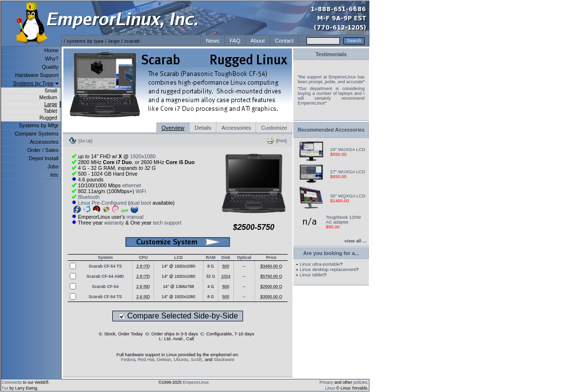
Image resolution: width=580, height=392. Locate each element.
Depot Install (44, 158)
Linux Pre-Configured (102, 203)
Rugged (48, 118)
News (213, 41)
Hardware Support (37, 75)
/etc (54, 175)
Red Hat (146, 360)
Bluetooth (89, 197)
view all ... (356, 241)
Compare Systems (37, 134)
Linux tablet (312, 275)
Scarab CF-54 (105, 286)
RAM (211, 257)
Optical (244, 257)
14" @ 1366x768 (179, 286)
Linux (330, 388)
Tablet (50, 111)
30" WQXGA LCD (348, 196)
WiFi (141, 191)
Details (203, 128)
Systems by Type (33, 83)
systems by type (85, 41)
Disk (226, 257)
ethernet (131, 185)
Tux (5, 388)
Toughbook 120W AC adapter (343, 220)
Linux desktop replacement (328, 269)
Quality (50, 67)
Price (271, 257)
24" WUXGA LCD (348, 150)
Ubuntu (181, 360)
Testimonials (331, 54)
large (114, 41)
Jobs (53, 166)
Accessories (44, 142)
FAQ (235, 41)
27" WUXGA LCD (348, 172)
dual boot (140, 203)
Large (51, 104)
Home (52, 50)
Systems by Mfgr (39, 125)
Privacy (326, 382)
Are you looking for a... (331, 253)
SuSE (197, 360)
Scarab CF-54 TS (105, 266)
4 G (211, 286)
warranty (114, 223)
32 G (211, 276)
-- (244, 266)
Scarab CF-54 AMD (105, 276)
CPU (143, 257)
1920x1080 (143, 156)
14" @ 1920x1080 (178, 266)
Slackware (224, 360)
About (258, 41)
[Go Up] (85, 141)
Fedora (128, 360)
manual (135, 217)
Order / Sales (43, 150)
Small (51, 91)
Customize (274, 128)
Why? (52, 59)
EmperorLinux (196, 382)
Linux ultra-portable (320, 264)
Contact (284, 41)
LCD (179, 257)
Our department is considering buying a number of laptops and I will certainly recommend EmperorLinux (331, 96)
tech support (167, 223)
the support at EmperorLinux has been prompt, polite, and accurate (331, 79)
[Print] (281, 141)
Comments (12, 382)
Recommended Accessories (331, 130)
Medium (48, 98)
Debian (164, 360)
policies (360, 382)
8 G (211, 266)
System (105, 257)
